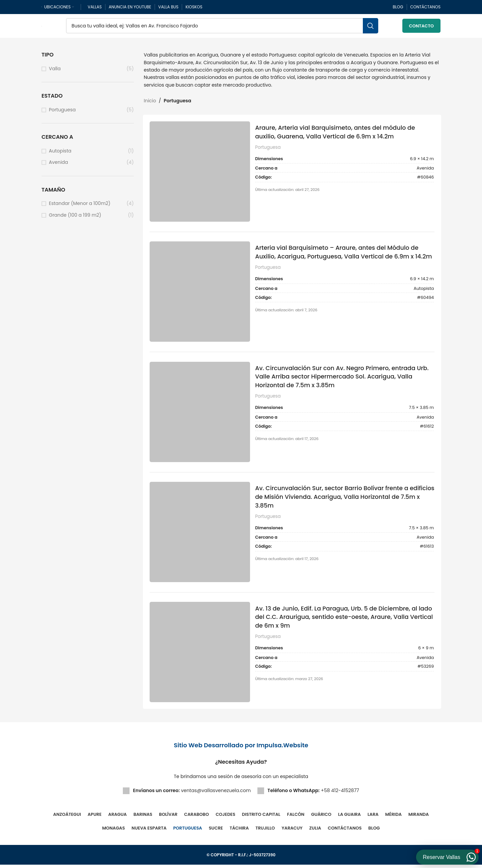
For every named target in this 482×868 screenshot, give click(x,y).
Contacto (421, 27)
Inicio (150, 102)
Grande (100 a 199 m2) (75, 216)
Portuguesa (62, 111)
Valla (55, 70)
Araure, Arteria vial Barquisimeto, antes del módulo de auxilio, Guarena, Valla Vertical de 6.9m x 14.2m (339, 133)
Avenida (58, 164)
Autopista (60, 152)
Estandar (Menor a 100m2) (80, 205)
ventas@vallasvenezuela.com (216, 794)
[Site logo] (42, 26)
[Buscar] (222, 27)
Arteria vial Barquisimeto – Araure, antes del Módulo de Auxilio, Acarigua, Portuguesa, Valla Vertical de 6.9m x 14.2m (341, 258)
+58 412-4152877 (340, 794)
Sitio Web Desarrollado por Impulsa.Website (241, 748)
